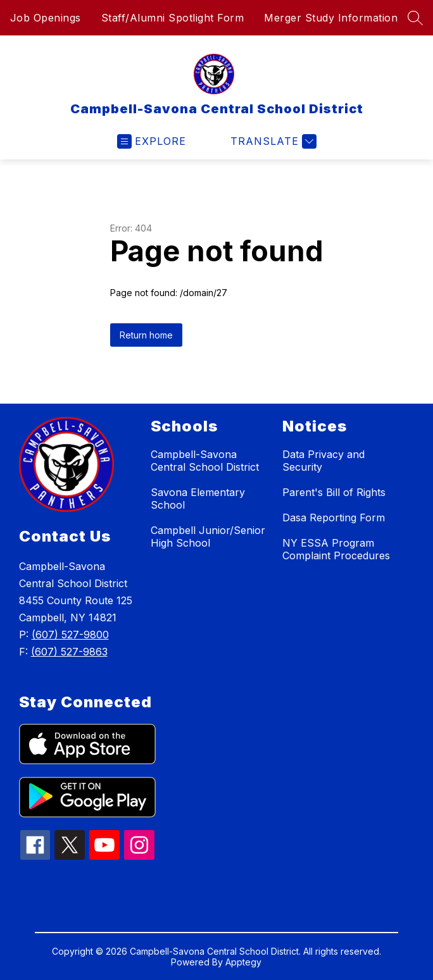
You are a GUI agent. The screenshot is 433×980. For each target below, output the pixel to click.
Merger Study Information (331, 18)
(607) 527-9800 (70, 635)
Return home (146, 335)
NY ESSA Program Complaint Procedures (336, 549)
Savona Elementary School (198, 499)
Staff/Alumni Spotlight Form (173, 18)
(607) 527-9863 (69, 652)
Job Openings (46, 18)
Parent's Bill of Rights (334, 492)
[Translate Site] (272, 141)
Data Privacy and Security (323, 461)
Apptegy (243, 962)
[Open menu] (152, 141)
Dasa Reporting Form (334, 518)
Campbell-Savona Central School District (205, 461)
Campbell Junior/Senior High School (208, 537)
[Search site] (415, 18)
